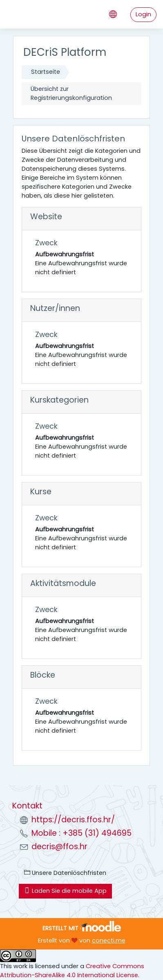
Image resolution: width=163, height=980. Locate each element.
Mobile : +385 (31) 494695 (81, 833)
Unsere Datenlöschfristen (65, 873)
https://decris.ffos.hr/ (73, 820)
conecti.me (109, 940)
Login (143, 14)
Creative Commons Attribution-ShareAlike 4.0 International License (72, 971)
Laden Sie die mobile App (65, 891)
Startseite (46, 72)
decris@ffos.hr (59, 847)
